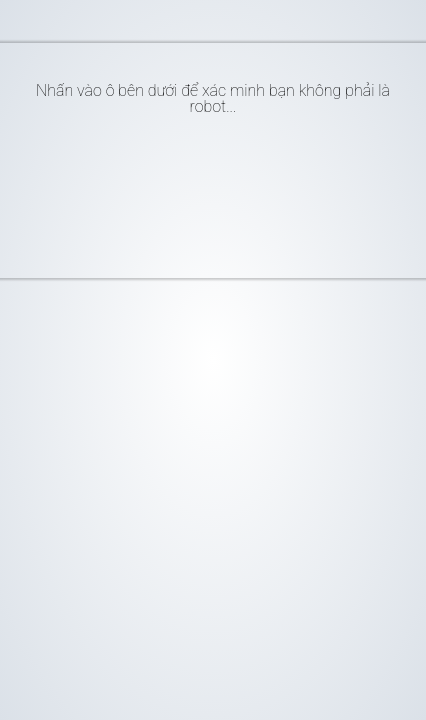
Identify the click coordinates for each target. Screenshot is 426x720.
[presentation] (200, 189)
